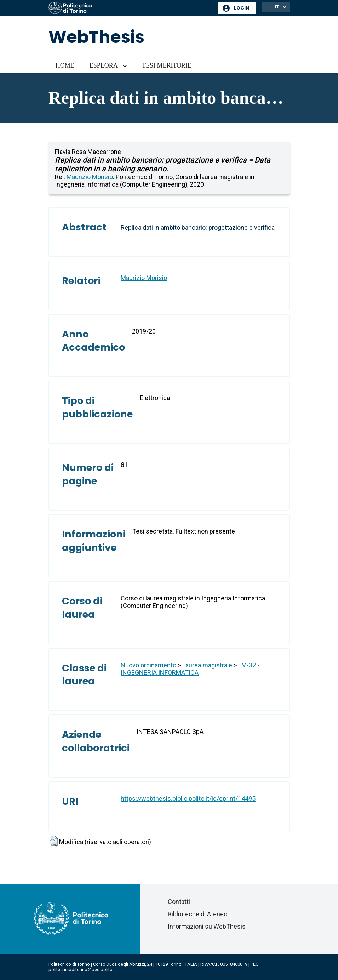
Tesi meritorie (167, 65)
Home (65, 65)
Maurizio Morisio (90, 177)
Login (242, 8)
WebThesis (96, 37)
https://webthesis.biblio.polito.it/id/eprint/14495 (188, 799)
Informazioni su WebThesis (207, 926)
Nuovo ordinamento (148, 665)
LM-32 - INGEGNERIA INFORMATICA (190, 669)
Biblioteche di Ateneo (197, 914)
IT (277, 7)
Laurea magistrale (207, 665)
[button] (54, 841)
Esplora (104, 65)
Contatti (179, 902)
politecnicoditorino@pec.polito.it (82, 970)
